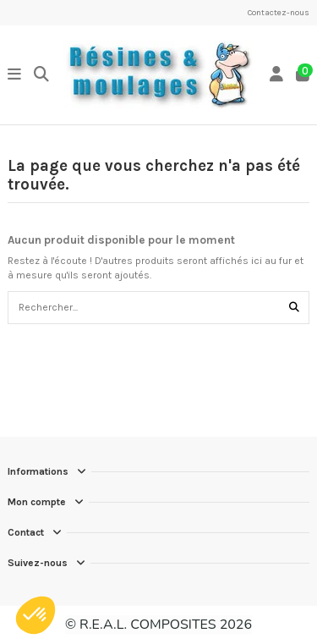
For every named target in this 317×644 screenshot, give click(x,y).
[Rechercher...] (294, 308)
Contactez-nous (279, 13)
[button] (36, 615)
